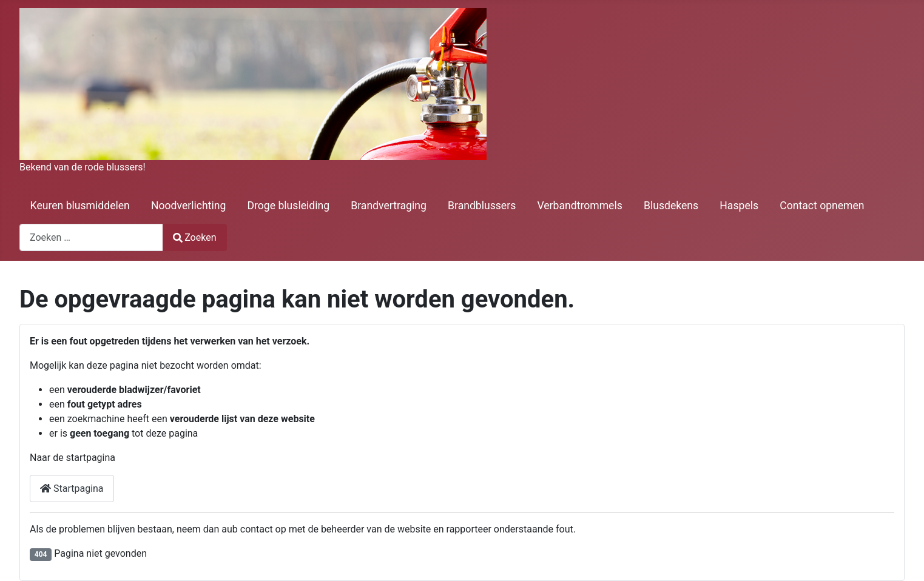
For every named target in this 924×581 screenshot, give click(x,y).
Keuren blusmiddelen (80, 206)
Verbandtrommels (579, 206)
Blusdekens (671, 206)
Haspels (739, 206)
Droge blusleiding (289, 206)
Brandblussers (482, 206)
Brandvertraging (389, 206)
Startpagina (72, 489)
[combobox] (91, 237)
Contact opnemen (822, 206)
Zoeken (195, 237)
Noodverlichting (188, 206)
